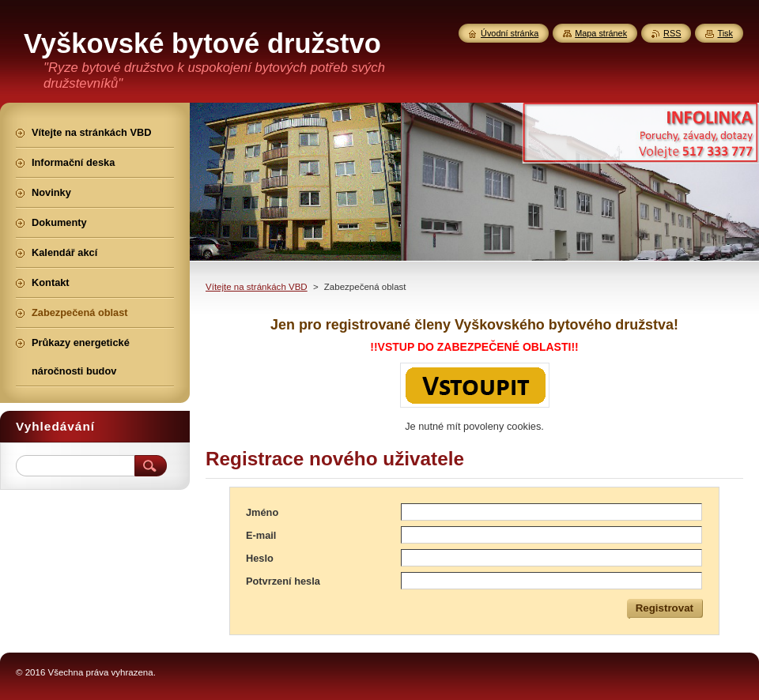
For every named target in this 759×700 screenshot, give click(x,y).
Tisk (725, 33)
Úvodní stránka (510, 33)
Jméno (262, 512)
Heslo (260, 558)
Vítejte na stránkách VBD (257, 287)
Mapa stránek (601, 33)
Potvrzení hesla (283, 581)
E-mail (261, 535)
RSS (672, 33)
